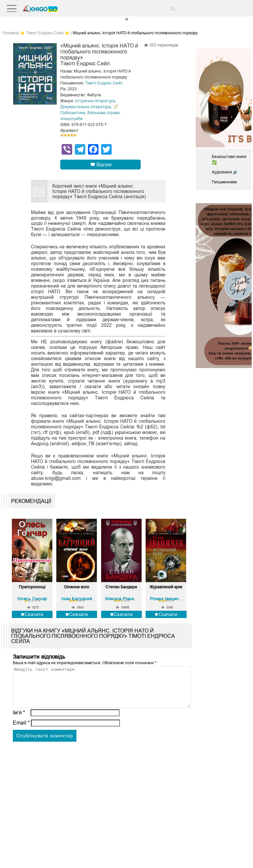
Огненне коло (77, 587)
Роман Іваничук (167, 599)
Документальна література (86, 107)
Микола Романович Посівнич (136, 599)
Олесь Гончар (32, 599)
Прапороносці (32, 587)
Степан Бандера (121, 587)
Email (21, 731)
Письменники (224, 182)
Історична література (95, 101)
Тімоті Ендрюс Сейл (104, 83)
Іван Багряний (77, 599)
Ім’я (19, 720)
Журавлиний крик (166, 587)
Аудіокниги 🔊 (225, 172)
